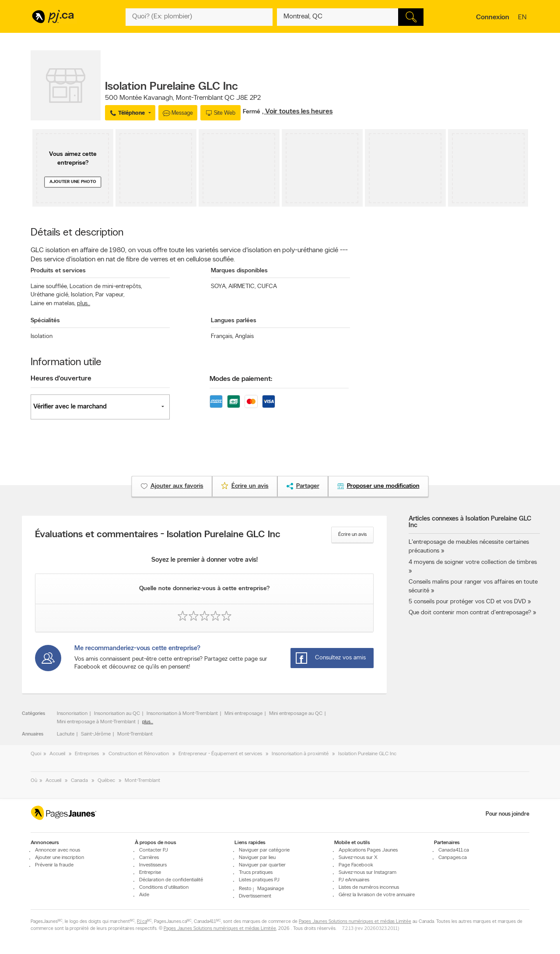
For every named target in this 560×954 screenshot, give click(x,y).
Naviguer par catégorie (264, 850)
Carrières (149, 858)
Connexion (493, 18)
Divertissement (255, 896)
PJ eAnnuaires (354, 880)
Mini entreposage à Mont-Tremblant (96, 722)
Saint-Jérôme (96, 734)
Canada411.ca (454, 850)
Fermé (252, 112)
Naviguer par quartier (262, 865)
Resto (245, 889)
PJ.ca (142, 922)
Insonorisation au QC (117, 714)
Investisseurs (153, 865)
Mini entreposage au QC (296, 714)
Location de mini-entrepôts (106, 287)
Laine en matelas (53, 304)
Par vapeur (110, 295)
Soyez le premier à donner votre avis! (205, 560)
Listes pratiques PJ (259, 880)
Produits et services (58, 271)
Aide (144, 895)
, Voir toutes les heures (297, 112)
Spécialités (45, 321)
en (523, 18)
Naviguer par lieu (257, 858)
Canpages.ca (453, 858)
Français (222, 336)
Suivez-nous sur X (358, 858)
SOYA (219, 287)
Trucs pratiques (256, 873)
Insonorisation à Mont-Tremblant (182, 714)
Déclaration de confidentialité (171, 880)
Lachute (66, 734)
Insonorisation (72, 714)
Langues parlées (234, 321)
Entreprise (150, 873)
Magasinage (271, 889)
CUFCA (267, 287)
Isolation (82, 295)
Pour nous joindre (507, 814)
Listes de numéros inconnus (369, 887)
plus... (84, 304)
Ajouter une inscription (59, 858)
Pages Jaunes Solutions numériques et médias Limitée (355, 922)
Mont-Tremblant (135, 734)
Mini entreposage (243, 714)
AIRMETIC (242, 287)
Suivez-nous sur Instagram (367, 873)
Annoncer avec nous (58, 850)
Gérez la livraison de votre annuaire (377, 895)
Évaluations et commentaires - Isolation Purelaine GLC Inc (158, 535)
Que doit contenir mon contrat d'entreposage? (470, 613)
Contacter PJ (154, 850)
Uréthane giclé (50, 295)
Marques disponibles (239, 271)
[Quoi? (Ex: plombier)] (199, 17)
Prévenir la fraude (54, 865)
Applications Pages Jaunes (368, 850)
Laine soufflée (49, 287)
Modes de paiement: (241, 379)
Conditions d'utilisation (164, 887)
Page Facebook (356, 865)
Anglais (244, 336)
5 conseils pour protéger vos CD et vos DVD (467, 602)
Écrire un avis (352, 535)
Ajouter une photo (73, 182)
